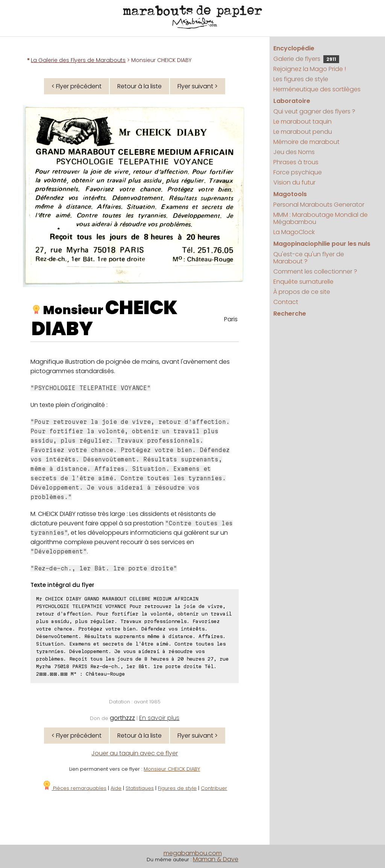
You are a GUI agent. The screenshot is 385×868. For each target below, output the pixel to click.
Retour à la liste (139, 86)
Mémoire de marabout (306, 142)
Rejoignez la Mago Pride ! (310, 69)
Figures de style (177, 788)
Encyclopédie (294, 48)
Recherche (290, 314)
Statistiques (140, 788)
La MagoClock (294, 232)
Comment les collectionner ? (315, 271)
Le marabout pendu (303, 132)
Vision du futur (294, 182)
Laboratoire (292, 101)
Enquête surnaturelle (303, 282)
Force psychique (298, 172)
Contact (286, 302)
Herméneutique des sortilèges (317, 89)
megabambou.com (193, 853)
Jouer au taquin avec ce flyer (135, 753)
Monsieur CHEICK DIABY (172, 769)
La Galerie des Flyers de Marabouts (78, 60)
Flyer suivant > (198, 86)
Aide (116, 788)
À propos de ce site (302, 292)
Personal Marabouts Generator (319, 205)
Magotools (290, 194)
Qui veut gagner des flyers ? (314, 111)
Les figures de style (301, 79)
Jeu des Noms (294, 152)
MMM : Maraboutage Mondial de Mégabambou (321, 218)
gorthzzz (122, 718)
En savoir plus (159, 718)
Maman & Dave (216, 859)
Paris (231, 319)
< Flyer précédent (77, 86)
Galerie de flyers (306, 59)
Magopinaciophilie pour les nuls (322, 244)
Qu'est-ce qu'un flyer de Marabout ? (309, 258)
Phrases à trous (296, 162)
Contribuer (214, 788)
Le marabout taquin (302, 122)
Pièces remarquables (74, 788)
